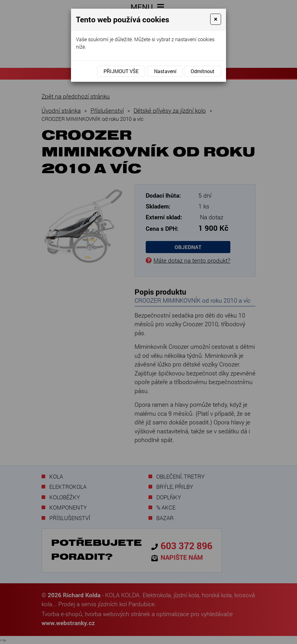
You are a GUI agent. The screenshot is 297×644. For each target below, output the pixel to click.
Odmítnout (203, 71)
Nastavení (165, 71)
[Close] (216, 19)
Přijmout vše (121, 71)
